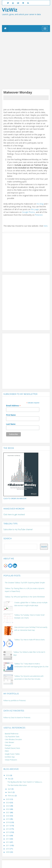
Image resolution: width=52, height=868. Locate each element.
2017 (8, 826)
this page (35, 209)
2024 (8, 803)
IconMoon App (10, 757)
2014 (8, 836)
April (10, 789)
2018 (8, 822)
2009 (8, 852)
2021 (8, 812)
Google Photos (29, 212)
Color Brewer (9, 742)
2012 (8, 842)
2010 (8, 849)
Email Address (13, 406)
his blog (40, 204)
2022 (8, 809)
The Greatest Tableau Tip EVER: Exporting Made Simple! (25, 583)
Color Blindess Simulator (13, 739)
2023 (8, 806)
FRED (7, 751)
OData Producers (11, 760)
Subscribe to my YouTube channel (18, 529)
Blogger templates (37, 863)
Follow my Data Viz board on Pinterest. (17, 718)
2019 (8, 819)
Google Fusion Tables (12, 754)
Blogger (27, 863)
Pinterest (39, 215)
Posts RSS (28, 865)
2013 (8, 839)
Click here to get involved (14, 514)
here (46, 226)
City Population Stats (12, 737)
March (10, 792)
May (9, 779)
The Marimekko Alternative (17, 785)
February (11, 796)
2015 (8, 832)
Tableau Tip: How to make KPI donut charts (29, 640)
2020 (8, 816)
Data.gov (8, 745)
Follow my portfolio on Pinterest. (15, 701)
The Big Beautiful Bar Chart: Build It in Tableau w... (25, 782)
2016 (8, 829)
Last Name (11, 424)
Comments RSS (36, 865)
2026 (8, 775)
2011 (8, 845)
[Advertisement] (26, 60)
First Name (11, 415)
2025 (8, 799)
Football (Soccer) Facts (12, 748)
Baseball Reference (12, 734)
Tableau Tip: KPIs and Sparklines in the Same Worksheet (25, 597)
